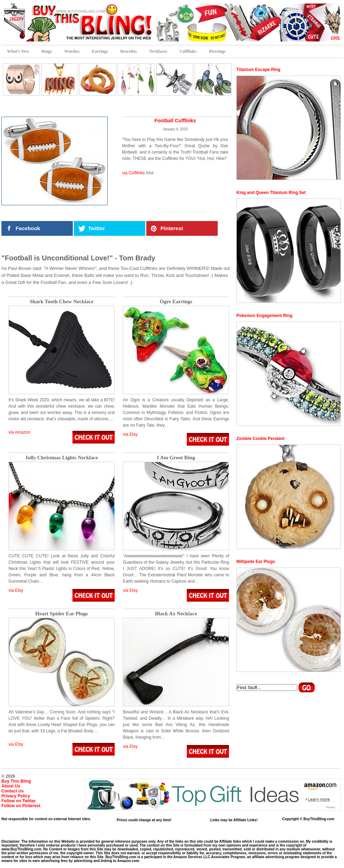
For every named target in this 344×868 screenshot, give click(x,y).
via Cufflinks (133, 173)
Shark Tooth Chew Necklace (61, 302)
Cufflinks (188, 51)
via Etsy (130, 434)
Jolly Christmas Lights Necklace (61, 458)
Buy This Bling (16, 781)
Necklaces (158, 51)
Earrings (100, 51)
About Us (11, 786)
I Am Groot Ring (176, 458)
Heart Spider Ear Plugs (62, 614)
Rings (47, 51)
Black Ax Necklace (176, 614)
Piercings (217, 51)
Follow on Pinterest (21, 806)
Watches (72, 51)
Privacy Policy (16, 796)
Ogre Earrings (176, 302)
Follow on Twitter (19, 801)
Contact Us (12, 791)
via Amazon (19, 432)
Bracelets (129, 51)
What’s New (18, 51)
